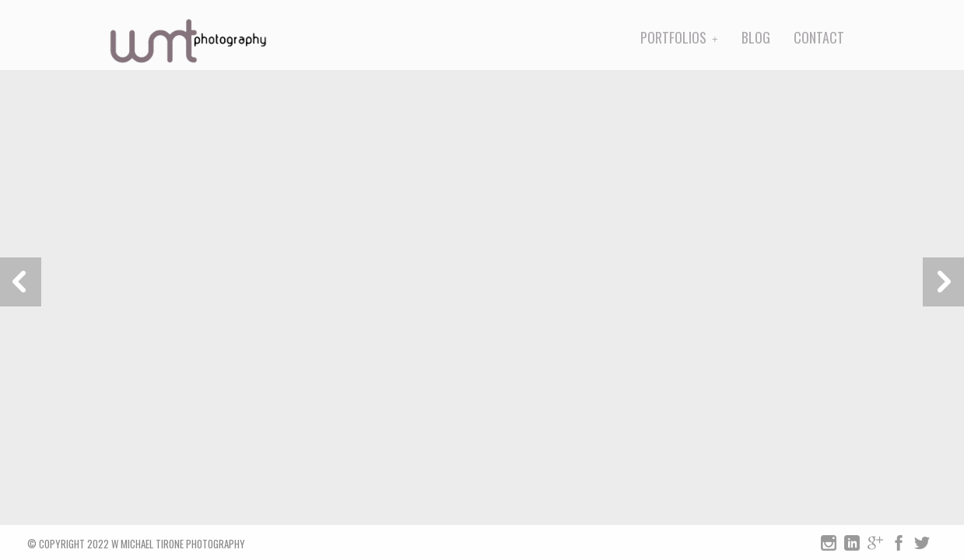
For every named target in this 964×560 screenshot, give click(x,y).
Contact (819, 37)
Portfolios (673, 37)
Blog (756, 37)
